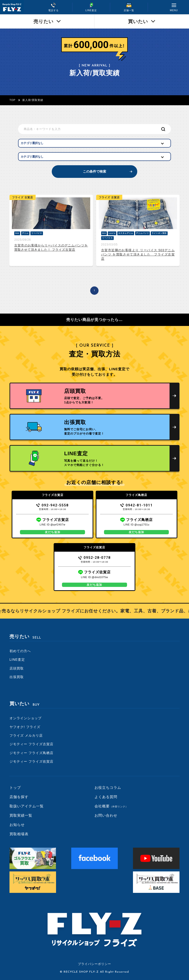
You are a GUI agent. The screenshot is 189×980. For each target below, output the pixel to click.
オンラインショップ (26, 718)
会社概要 (111, 806)
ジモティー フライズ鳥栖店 (31, 753)
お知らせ (17, 825)
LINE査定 (17, 660)
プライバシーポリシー (94, 964)
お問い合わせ (106, 815)
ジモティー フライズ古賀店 (31, 744)
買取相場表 (19, 834)
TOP (12, 100)
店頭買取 (17, 668)
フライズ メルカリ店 (26, 735)
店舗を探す (19, 797)
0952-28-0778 (95, 558)
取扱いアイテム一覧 (27, 806)
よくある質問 (106, 797)
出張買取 (17, 677)
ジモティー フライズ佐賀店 (31, 761)
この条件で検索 (94, 171)
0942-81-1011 (137, 505)
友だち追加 (53, 532)
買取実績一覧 (21, 815)
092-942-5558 (53, 505)
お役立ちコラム (108, 787)
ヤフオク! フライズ (25, 727)
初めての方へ (20, 651)
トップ (15, 787)
